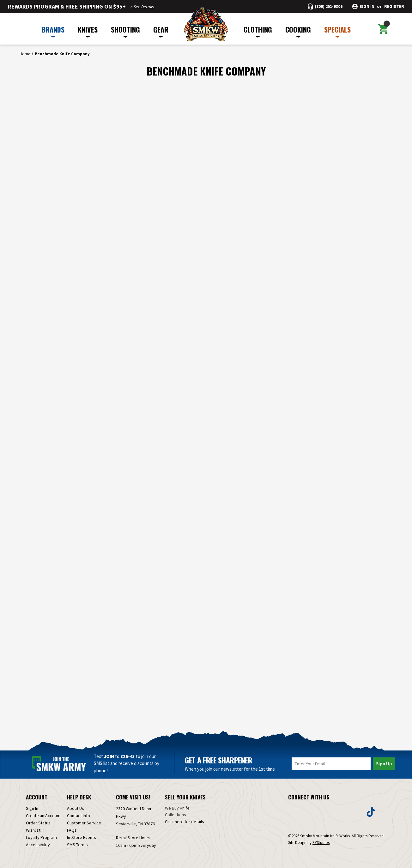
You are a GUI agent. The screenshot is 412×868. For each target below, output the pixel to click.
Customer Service (84, 823)
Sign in (367, 6)
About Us (76, 808)
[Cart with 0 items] (383, 29)
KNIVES (88, 31)
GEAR (161, 31)
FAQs (72, 830)
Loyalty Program (41, 837)
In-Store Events (82, 837)
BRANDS (53, 31)
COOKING (298, 31)
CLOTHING (258, 31)
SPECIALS (337, 31)
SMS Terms (77, 845)
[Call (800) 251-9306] (325, 6)
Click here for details (185, 822)
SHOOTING (125, 31)
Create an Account (43, 816)
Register (394, 6)
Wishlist (33, 830)
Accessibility (38, 845)
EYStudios (321, 843)
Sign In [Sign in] (32, 808)
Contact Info (79, 816)
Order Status (38, 823)
